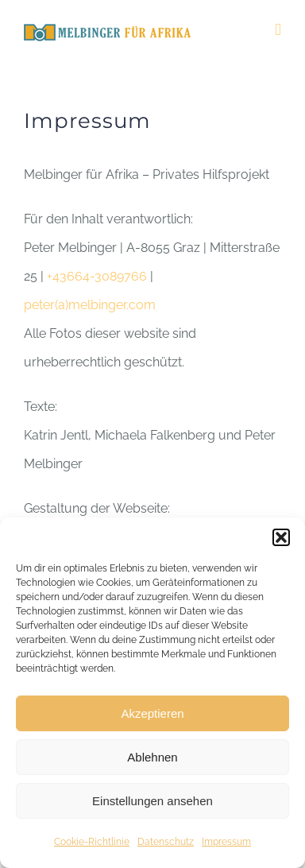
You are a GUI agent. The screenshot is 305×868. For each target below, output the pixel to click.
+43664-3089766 (97, 276)
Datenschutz (166, 842)
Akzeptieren (152, 713)
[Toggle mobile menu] (278, 30)
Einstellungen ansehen (152, 801)
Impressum (226, 842)
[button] (281, 537)
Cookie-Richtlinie (92, 842)
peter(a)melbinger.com (90, 305)
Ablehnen (152, 757)
